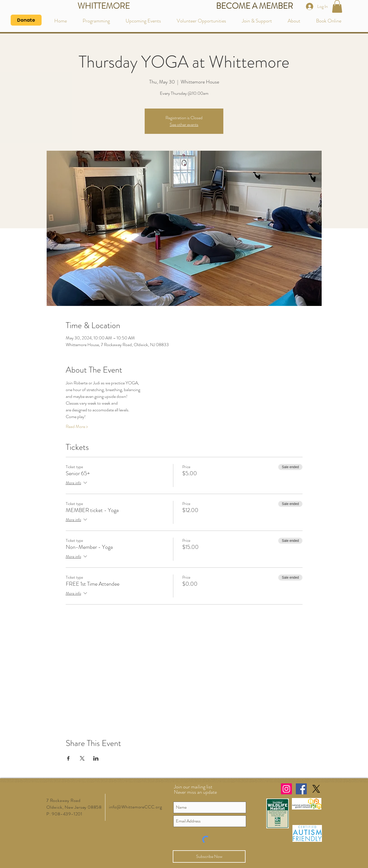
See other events (184, 124)
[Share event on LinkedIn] (96, 758)
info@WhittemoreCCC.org (136, 807)
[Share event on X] (82, 758)
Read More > (77, 427)
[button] (337, 6)
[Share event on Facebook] (68, 758)
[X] (316, 789)
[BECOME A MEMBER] (255, 6)
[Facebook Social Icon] (301, 789)
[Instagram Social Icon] (286, 789)
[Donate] (26, 20)
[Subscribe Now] (209, 856)
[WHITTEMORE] (104, 6)
